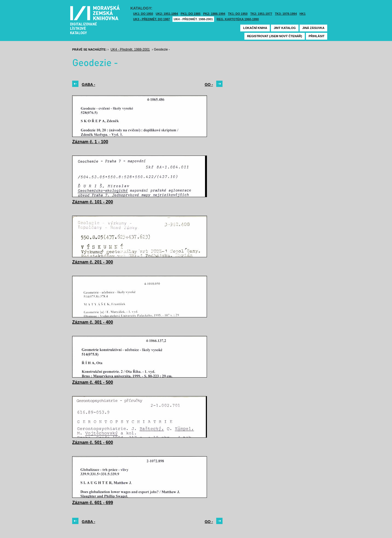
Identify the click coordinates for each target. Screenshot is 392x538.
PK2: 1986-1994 (214, 14)
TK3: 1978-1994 (286, 14)
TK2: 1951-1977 (261, 14)
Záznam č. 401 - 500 (93, 382)
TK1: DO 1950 (238, 14)
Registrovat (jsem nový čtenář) (275, 36)
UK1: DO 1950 (143, 14)
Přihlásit (317, 36)
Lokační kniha (255, 28)
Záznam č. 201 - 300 (93, 262)
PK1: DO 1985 (191, 14)
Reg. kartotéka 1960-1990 (238, 19)
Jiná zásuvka (313, 28)
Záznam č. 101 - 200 (93, 202)
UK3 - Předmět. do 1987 (151, 19)
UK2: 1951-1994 (167, 14)
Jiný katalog (285, 28)
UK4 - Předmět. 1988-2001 (193, 19)
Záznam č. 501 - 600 (93, 442)
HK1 (303, 14)
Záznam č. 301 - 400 (93, 322)
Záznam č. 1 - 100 (90, 142)
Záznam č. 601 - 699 (93, 503)
